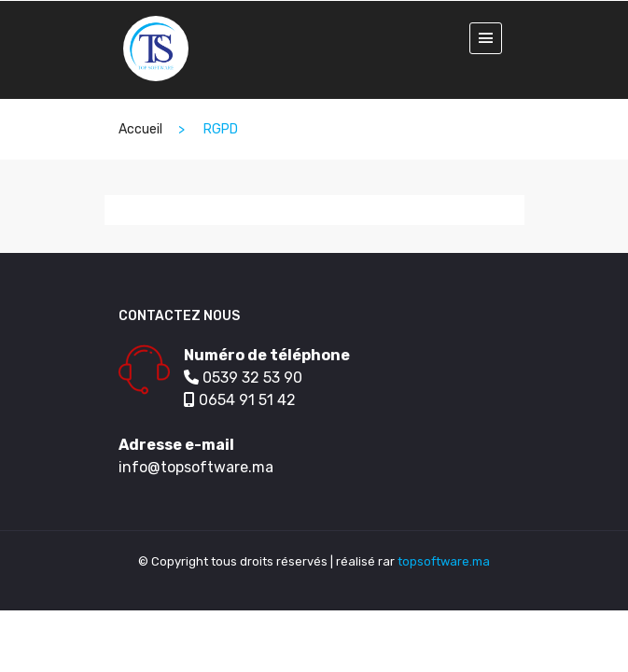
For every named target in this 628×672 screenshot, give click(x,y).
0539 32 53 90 (243, 378)
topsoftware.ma (444, 561)
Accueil (140, 129)
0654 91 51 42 (240, 400)
